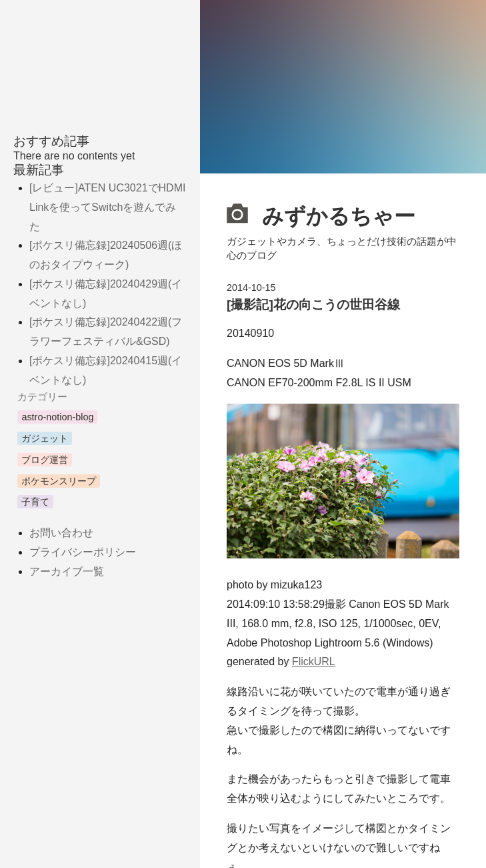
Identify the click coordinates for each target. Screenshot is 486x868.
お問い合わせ (61, 533)
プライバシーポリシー (83, 552)
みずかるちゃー (321, 214)
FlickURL (314, 662)
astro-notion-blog (57, 417)
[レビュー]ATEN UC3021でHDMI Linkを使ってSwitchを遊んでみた (107, 207)
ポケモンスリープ (59, 481)
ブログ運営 (45, 460)
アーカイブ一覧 (67, 571)
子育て (35, 502)
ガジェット (45, 438)
